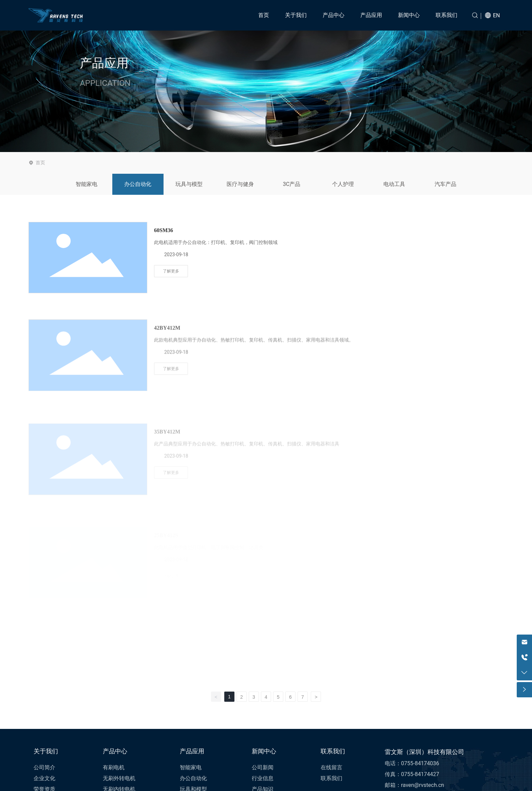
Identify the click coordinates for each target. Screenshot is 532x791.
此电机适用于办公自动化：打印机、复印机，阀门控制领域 (216, 242)
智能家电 (87, 184)
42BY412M (167, 376)
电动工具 (394, 184)
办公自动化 (138, 184)
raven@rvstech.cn (423, 785)
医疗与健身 (240, 184)
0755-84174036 (420, 763)
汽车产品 (445, 184)
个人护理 (343, 184)
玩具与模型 (189, 184)
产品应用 (104, 63)
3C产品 (292, 184)
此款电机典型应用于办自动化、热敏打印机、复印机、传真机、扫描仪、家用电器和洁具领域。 (254, 389)
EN (497, 15)
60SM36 (164, 230)
